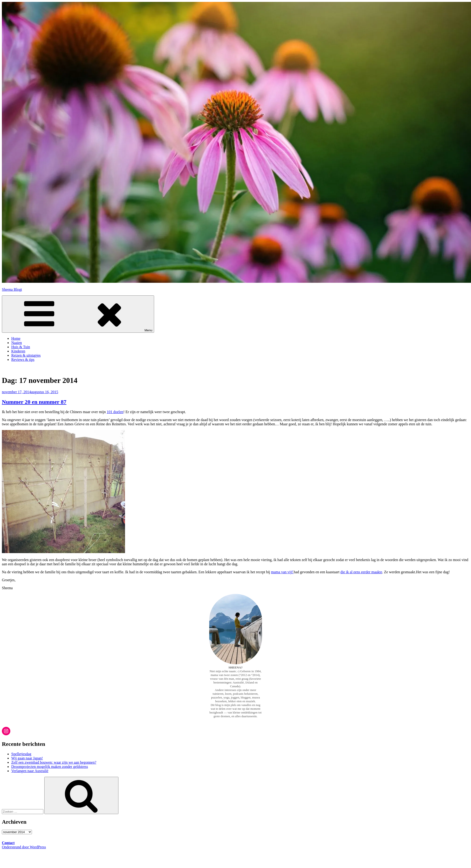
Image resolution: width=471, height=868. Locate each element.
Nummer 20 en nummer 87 (34, 402)
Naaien (17, 343)
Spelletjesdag (21, 754)
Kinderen (18, 351)
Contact (8, 843)
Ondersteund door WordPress (24, 847)
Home (16, 338)
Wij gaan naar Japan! (27, 758)
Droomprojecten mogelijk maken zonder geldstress (50, 767)
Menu (78, 314)
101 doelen (115, 412)
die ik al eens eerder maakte (361, 572)
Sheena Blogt (12, 289)
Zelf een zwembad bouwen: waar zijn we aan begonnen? (54, 762)
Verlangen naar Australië (30, 771)
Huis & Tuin (21, 347)
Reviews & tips (23, 360)
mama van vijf (282, 572)
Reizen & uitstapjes (26, 355)
